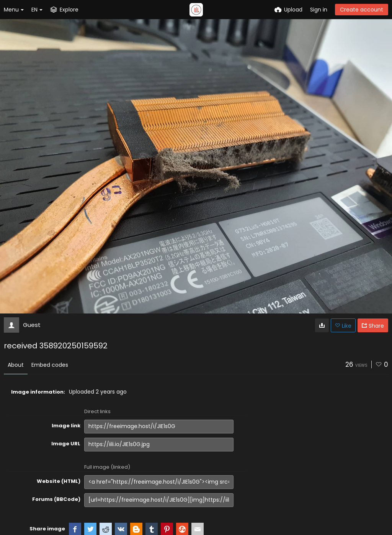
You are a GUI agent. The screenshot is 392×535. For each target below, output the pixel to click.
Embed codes (50, 365)
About (16, 365)
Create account (362, 10)
